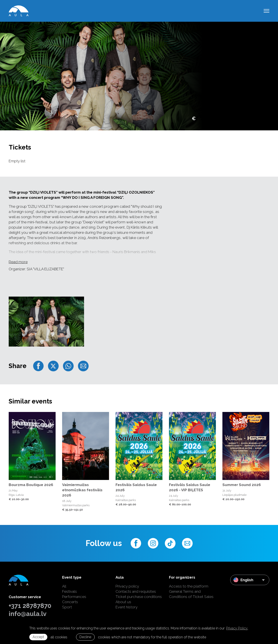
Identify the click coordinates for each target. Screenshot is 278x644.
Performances (74, 597)
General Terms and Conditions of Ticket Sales (191, 594)
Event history (127, 607)
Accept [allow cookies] (38, 637)
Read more (18, 262)
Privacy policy (127, 586)
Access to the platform (189, 586)
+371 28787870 (30, 606)
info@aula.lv (28, 614)
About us (123, 602)
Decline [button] (85, 637)
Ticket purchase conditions (139, 597)
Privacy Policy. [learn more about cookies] (237, 628)
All (64, 586)
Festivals (69, 591)
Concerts (70, 602)
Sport (67, 607)
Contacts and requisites (136, 591)
